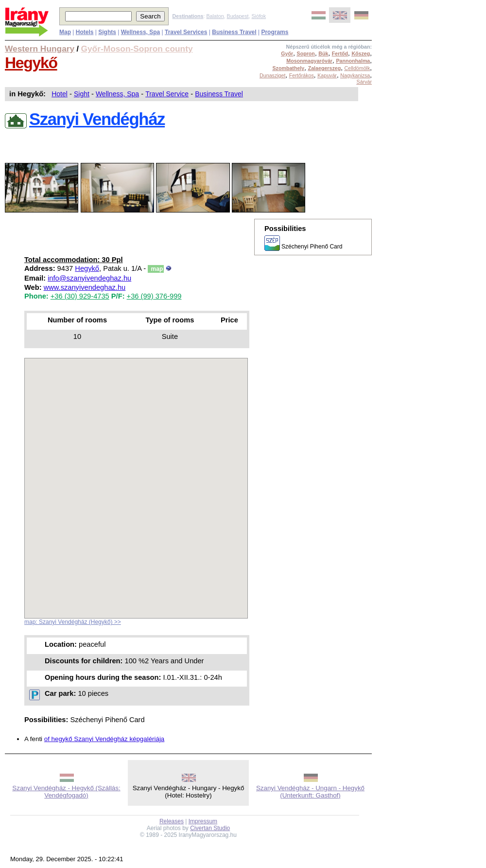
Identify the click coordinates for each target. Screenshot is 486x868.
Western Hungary (40, 49)
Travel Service (167, 94)
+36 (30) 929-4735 (80, 296)
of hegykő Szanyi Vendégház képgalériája (104, 739)
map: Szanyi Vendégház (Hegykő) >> (73, 622)
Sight (82, 94)
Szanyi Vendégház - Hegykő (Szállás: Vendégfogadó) (66, 792)
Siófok (259, 16)
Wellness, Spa (117, 94)
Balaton (215, 16)
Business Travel (219, 94)
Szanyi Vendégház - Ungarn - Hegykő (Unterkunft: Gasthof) (310, 792)
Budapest (238, 16)
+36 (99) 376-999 (154, 296)
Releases (172, 821)
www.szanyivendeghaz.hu (85, 287)
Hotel (60, 94)
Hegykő (31, 63)
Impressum (203, 821)
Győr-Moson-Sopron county (137, 49)
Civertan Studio (210, 828)
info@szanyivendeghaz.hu (89, 278)
